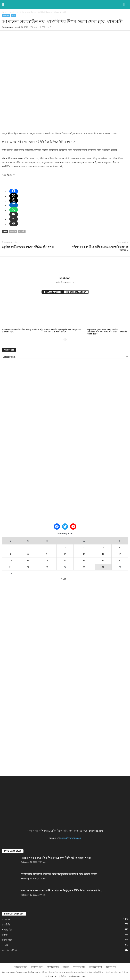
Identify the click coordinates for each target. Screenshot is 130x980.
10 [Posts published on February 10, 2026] (65, 554)
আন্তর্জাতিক (7, 930)
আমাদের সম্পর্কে (21, 967)
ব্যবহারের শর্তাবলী (96, 967)
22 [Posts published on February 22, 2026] (28, 567)
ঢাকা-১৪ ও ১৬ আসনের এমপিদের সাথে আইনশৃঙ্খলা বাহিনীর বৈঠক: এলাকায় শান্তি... (62, 890)
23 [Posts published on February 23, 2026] (47, 567)
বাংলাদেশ (13, 12)
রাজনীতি (6, 925)
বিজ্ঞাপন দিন (111, 967)
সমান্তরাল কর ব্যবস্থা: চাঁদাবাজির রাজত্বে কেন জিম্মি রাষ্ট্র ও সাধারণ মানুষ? (22, 331)
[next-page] (67, 340)
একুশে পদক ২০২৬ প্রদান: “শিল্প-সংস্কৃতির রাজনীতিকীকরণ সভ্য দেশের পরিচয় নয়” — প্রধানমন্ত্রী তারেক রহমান (107, 332)
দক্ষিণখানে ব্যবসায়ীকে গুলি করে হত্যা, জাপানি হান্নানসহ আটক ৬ (100, 249)
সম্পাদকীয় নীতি (79, 967)
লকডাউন (13, 231)
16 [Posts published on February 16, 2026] (47, 561)
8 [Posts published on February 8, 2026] (28, 554)
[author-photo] (65, 266)
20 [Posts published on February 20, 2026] (120, 561)
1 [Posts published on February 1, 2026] (28, 548)
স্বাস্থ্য (14, 15)
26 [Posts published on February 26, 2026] (103, 567)
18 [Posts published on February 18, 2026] (84, 561)
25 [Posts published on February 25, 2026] (84, 567)
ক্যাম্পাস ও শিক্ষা (9, 950)
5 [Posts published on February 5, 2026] (103, 548)
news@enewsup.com (71, 838)
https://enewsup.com (65, 282)
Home (4, 12)
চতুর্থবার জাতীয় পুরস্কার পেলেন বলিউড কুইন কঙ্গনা (28, 247)
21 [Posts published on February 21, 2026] (11, 567)
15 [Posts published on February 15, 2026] (28, 561)
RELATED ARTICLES (53, 292)
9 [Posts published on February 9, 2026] (47, 554)
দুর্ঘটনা (5, 935)
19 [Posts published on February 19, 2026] (103, 561)
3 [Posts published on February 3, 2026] (65, 548)
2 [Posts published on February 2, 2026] (47, 548)
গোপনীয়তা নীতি (53, 967)
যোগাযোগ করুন (37, 967)
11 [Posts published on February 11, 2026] (84, 554)
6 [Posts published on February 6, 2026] (120, 548)
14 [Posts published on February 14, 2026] (11, 561)
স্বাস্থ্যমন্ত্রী (22, 231)
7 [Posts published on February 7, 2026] (10, 554)
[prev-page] (63, 340)
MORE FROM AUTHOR (76, 292)
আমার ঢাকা (7, 940)
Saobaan (9, 27)
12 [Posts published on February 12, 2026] (103, 554)
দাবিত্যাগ (66, 967)
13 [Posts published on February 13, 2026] (120, 554)
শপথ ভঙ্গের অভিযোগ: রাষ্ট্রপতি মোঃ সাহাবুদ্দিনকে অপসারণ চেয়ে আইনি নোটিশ (63, 331)
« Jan (64, 579)
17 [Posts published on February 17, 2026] (65, 561)
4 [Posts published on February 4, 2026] (84, 548)
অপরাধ (5, 945)
